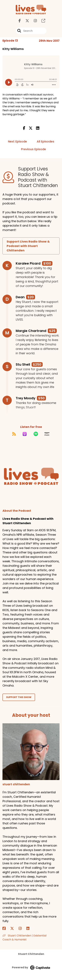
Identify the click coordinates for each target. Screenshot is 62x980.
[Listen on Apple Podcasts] (25, 434)
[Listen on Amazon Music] (47, 434)
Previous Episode (33, 149)
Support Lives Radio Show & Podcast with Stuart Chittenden (28, 246)
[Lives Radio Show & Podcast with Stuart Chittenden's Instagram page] (33, 21)
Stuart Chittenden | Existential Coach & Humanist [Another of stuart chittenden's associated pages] (24, 938)
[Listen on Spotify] (36, 434)
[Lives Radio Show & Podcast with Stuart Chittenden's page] (41, 21)
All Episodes (45, 141)
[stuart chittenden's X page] (14, 928)
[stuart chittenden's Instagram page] (22, 928)
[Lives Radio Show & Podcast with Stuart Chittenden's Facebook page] (20, 21)
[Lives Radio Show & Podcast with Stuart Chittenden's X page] (25, 21)
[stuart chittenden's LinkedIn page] (30, 928)
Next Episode (17, 141)
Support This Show (19, 697)
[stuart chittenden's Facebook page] (6, 928)
